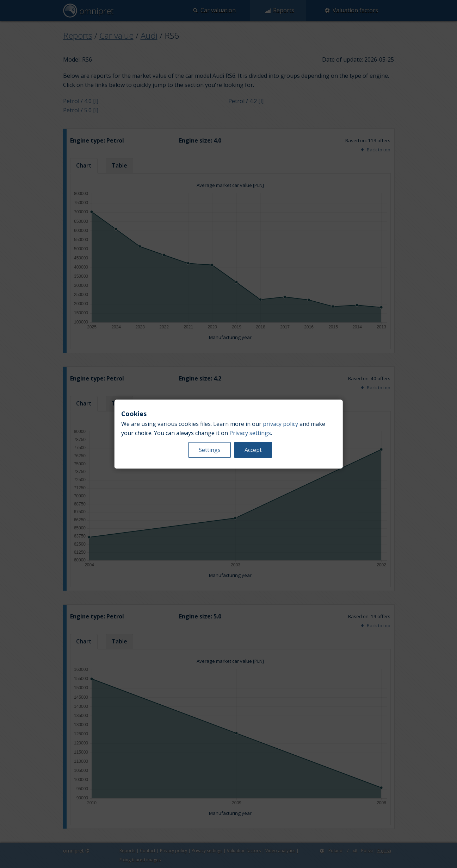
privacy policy (280, 424)
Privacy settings (250, 433)
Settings (210, 450)
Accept (253, 450)
